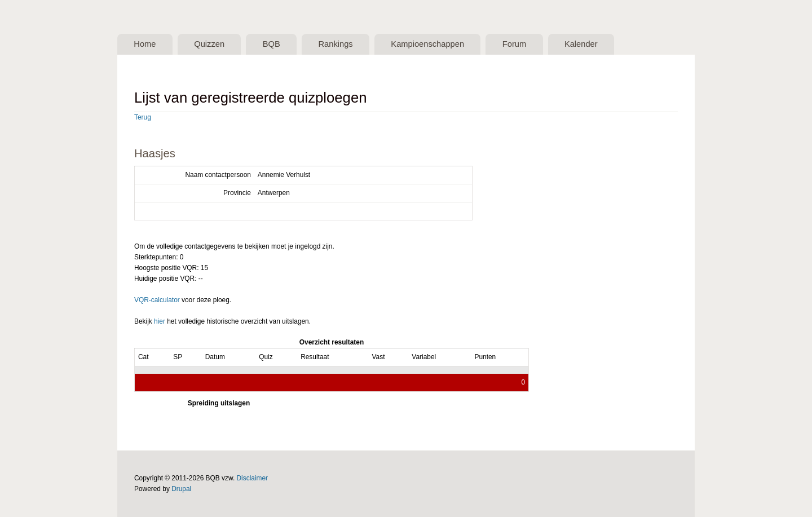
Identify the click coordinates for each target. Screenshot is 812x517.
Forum (514, 44)
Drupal (181, 489)
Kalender (581, 44)
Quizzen (209, 44)
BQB (272, 44)
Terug (143, 117)
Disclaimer (253, 478)
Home (145, 44)
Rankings (335, 44)
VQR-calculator (157, 300)
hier (160, 321)
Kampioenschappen (427, 44)
